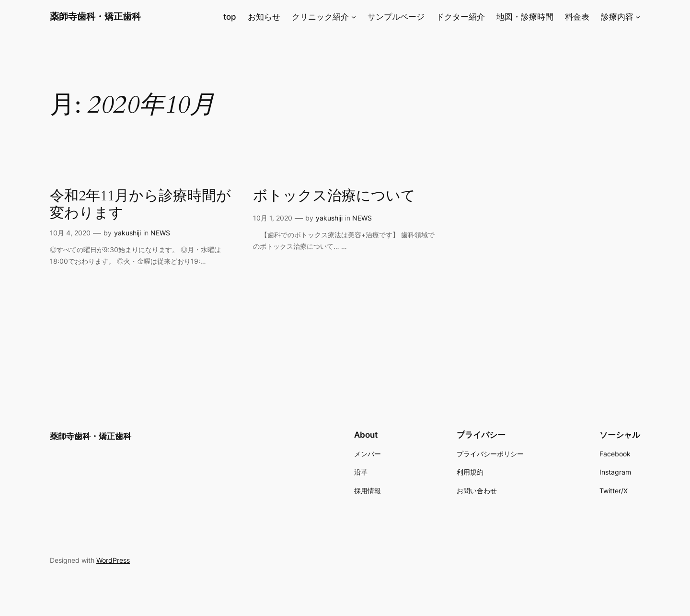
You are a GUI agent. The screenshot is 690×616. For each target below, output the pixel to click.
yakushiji (127, 233)
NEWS (160, 233)
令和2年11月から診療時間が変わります (140, 205)
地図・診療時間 (525, 17)
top (230, 17)
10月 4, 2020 (70, 233)
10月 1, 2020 (273, 218)
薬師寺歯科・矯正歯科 (95, 16)
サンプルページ (396, 17)
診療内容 (617, 17)
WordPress (113, 560)
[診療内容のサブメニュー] (638, 17)
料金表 (577, 17)
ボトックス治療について (334, 197)
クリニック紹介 (320, 17)
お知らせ (264, 17)
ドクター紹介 (460, 17)
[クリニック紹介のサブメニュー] (354, 17)
